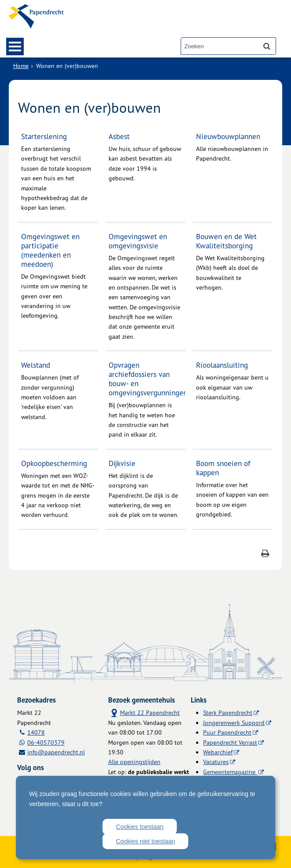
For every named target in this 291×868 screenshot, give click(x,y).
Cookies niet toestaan (146, 841)
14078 (36, 732)
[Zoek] (267, 46)
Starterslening (44, 136)
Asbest (119, 136)
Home (21, 66)
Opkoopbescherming (54, 463)
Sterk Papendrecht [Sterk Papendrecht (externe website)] (228, 712)
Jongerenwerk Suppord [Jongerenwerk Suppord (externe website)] (234, 723)
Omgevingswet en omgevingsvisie (138, 241)
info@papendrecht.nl (56, 752)
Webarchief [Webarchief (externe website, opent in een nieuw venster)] (218, 752)
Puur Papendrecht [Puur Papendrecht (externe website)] (227, 732)
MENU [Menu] (15, 47)
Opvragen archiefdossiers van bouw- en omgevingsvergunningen (148, 379)
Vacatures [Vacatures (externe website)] (216, 762)
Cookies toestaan (140, 827)
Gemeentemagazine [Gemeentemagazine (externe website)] (230, 772)
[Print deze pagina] (265, 554)
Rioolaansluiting (222, 365)
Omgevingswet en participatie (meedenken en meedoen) (50, 250)
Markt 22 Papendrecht (144, 712)
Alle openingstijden (134, 762)
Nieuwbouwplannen (228, 136)
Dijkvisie (122, 463)
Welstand (36, 365)
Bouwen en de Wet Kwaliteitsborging (226, 241)
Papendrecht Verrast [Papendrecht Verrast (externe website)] (230, 742)
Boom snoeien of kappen (223, 468)
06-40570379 (46, 742)
